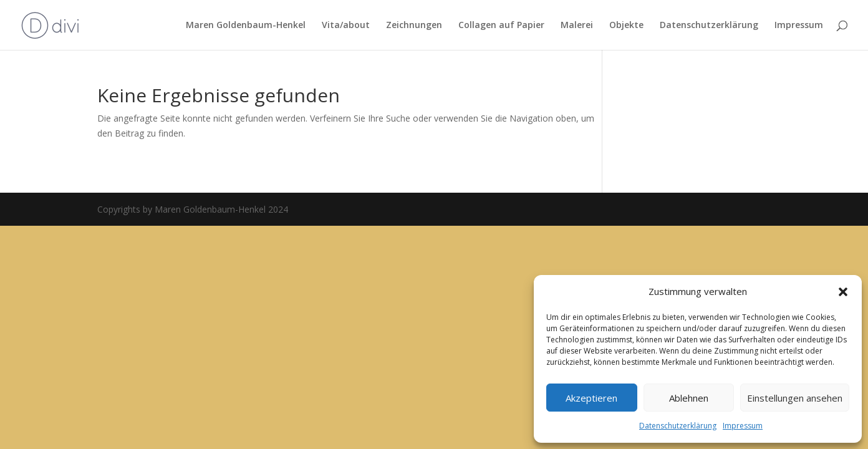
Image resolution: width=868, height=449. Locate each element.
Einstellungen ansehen (795, 398)
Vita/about (346, 26)
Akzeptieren (591, 398)
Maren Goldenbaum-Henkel (246, 26)
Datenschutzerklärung (678, 426)
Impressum (743, 426)
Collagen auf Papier (501, 26)
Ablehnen (689, 398)
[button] (843, 292)
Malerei (577, 26)
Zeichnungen (414, 26)
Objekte (626, 26)
